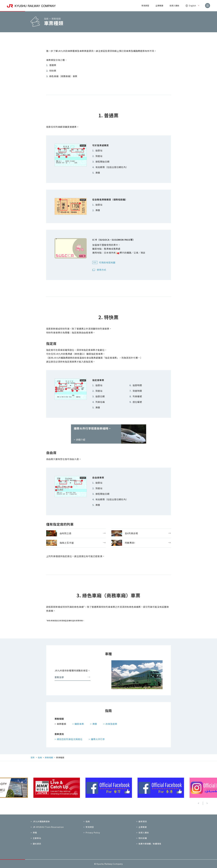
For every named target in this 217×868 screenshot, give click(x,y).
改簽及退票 (111, 724)
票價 (95, 724)
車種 (35, 833)
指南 (88, 821)
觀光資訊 (37, 844)
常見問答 (145, 6)
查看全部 (73, 677)
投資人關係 (174, 6)
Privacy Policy (93, 833)
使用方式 (101, 270)
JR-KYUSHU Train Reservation (48, 827)
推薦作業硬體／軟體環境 (150, 844)
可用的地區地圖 (107, 262)
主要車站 (37, 838)
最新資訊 (143, 821)
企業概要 (159, 6)
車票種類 (61, 724)
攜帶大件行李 (98, 739)
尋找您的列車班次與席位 (70, 739)
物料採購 (143, 838)
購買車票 (79, 724)
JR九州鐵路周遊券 (41, 821)
